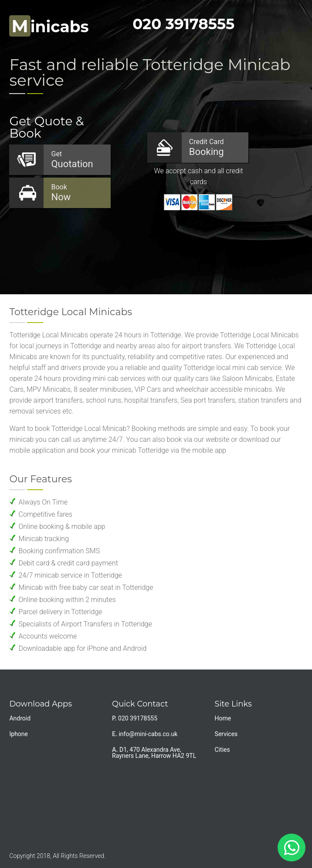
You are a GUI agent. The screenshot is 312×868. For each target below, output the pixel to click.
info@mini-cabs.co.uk (148, 734)
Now (76, 193)
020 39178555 (183, 24)
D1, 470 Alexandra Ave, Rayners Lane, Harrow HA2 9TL (154, 753)
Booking (215, 147)
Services (226, 734)
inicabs (49, 27)
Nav (292, 24)
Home (223, 718)
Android (20, 718)
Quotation (76, 160)
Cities (222, 750)
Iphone (19, 734)
